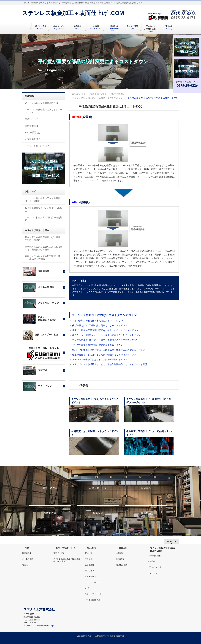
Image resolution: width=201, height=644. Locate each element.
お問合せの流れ (154, 556)
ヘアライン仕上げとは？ (37, 146)
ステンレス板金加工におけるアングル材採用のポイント (100, 360)
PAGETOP (172, 541)
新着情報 (146, 513)
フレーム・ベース (92, 582)
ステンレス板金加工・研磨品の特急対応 (44, 219)
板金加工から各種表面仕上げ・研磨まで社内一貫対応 (44, 239)
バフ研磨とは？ (33, 139)
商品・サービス (98, 488)
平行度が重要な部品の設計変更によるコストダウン (98, 345)
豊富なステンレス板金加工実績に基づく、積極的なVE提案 (44, 258)
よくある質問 (28, 559)
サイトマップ (153, 573)
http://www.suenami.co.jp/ (44, 625)
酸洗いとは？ (32, 119)
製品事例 (146, 488)
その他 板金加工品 (93, 600)
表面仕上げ (90, 565)
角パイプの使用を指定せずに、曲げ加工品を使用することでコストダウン (109, 350)
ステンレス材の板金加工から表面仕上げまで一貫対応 (44, 200)
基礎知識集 (50, 513)
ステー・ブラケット (93, 594)
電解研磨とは (32, 126)
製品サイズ (90, 571)
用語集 (25, 565)
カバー (88, 588)
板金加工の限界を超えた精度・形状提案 (44, 209)
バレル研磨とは (33, 132)
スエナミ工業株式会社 (97, 636)
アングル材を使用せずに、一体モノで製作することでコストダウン (105, 340)
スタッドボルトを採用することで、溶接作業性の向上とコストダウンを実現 (110, 364)
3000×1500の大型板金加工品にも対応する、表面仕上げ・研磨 (44, 248)
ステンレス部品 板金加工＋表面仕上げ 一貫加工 (67, 560)
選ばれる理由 (50, 488)
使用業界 (89, 559)
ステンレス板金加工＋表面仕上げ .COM (73, 13)
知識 (27, 548)
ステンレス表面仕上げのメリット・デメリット (44, 111)
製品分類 (89, 553)
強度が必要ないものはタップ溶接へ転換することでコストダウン (104, 355)
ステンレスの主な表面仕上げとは (41, 103)
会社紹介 (120, 553)
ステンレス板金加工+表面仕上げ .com (163, 549)
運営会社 (123, 548)
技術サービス (59, 553)
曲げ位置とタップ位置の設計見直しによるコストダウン (100, 325)
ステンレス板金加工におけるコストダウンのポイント (106, 315)
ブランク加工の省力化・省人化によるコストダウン (98, 321)
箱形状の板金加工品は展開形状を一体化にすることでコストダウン (105, 330)
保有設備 (98, 513)
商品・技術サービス (66, 548)
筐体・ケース (90, 577)
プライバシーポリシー (157, 567)
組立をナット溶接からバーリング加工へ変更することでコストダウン (106, 335)
